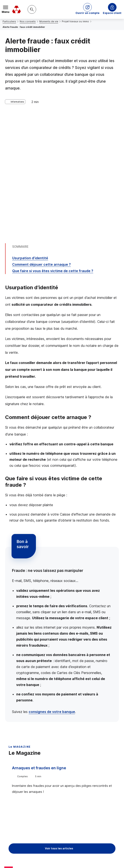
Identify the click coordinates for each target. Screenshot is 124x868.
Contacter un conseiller (62, 773)
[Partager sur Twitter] (78, 805)
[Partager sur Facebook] (89, 805)
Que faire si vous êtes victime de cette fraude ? (53, 150)
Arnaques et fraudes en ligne (39, 647)
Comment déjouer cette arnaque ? (41, 144)
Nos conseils (28, 21)
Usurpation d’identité (30, 137)
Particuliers (9, 21)
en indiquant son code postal (56, 858)
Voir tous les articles (59, 728)
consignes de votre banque (52, 591)
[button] (87, 9)
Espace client (112, 13)
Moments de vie (49, 21)
